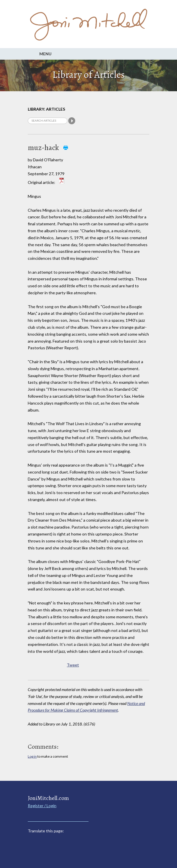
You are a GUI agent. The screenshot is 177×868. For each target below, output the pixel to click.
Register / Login (42, 806)
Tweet (73, 665)
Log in (32, 756)
